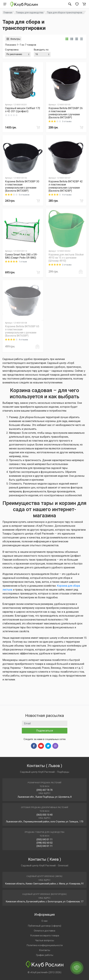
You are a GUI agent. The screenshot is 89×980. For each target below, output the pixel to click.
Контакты (45, 950)
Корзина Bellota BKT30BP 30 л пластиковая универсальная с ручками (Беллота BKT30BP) (22, 186)
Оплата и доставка (44, 931)
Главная (8, 13)
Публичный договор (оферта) (44, 926)
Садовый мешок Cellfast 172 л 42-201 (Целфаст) (23, 110)
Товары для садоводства (30, 13)
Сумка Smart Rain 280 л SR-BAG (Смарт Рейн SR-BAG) (21, 256)
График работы (45, 955)
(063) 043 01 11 (44, 846)
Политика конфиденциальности (45, 945)
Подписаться (45, 731)
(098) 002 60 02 (44, 843)
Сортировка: (12, 50)
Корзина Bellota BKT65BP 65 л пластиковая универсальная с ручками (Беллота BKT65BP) (22, 331)
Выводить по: (41, 50)
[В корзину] (38, 127)
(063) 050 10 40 (44, 815)
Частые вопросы (45, 940)
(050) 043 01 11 (44, 839)
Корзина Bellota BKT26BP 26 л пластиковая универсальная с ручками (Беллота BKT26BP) (66, 113)
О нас (45, 921)
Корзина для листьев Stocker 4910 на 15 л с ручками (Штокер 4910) (66, 258)
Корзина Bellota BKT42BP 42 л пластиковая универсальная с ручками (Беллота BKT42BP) (66, 186)
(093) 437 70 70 (44, 790)
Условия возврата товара (45, 936)
